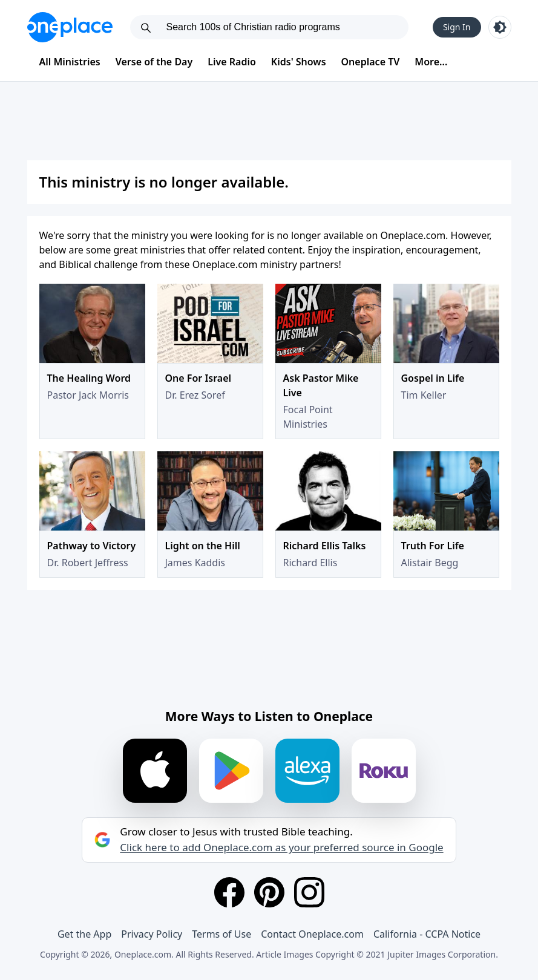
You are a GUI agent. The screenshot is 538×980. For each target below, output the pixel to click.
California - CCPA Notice (427, 934)
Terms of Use (221, 934)
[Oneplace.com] (70, 27)
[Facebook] (229, 892)
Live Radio (232, 62)
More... (431, 62)
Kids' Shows (299, 62)
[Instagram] (309, 892)
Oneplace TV (371, 62)
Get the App (84, 934)
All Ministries (70, 62)
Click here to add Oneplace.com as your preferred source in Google (281, 848)
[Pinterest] (269, 892)
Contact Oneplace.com (312, 934)
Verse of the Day (154, 62)
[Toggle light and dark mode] (500, 27)
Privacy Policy (152, 934)
